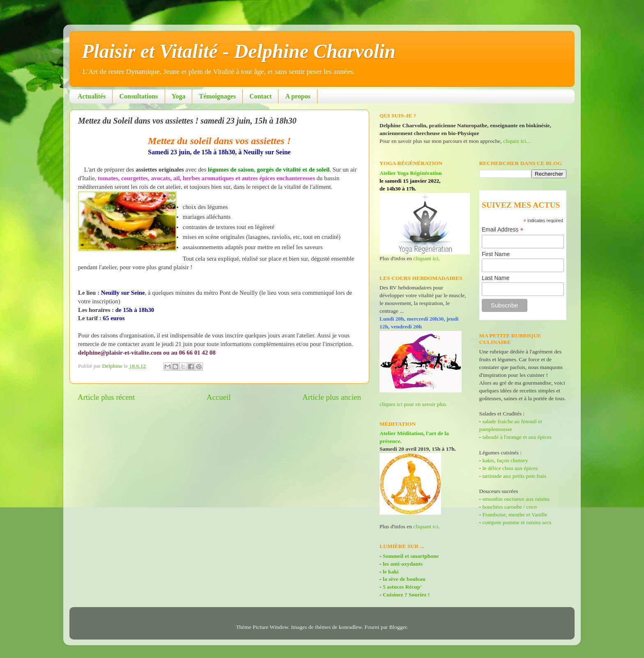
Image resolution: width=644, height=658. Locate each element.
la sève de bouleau (404, 579)
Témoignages (217, 96)
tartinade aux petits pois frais (514, 476)
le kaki (391, 572)
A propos (298, 96)
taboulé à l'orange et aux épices (517, 437)
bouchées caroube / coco (509, 507)
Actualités (92, 96)
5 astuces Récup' (402, 587)
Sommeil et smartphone (411, 556)
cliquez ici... (517, 141)
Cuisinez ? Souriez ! (406, 595)
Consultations (138, 96)
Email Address (503, 230)
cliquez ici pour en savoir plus (413, 404)
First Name (496, 254)
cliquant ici (425, 258)
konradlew (350, 627)
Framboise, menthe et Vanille (515, 515)
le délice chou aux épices (510, 468)
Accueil (219, 397)
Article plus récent (106, 397)
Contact (260, 96)
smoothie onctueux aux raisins (516, 499)
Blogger (398, 627)
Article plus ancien (332, 397)
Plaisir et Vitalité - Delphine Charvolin (239, 51)
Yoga (179, 96)
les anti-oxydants (403, 564)
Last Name (496, 278)
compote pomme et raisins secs (517, 522)
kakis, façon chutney (505, 460)
